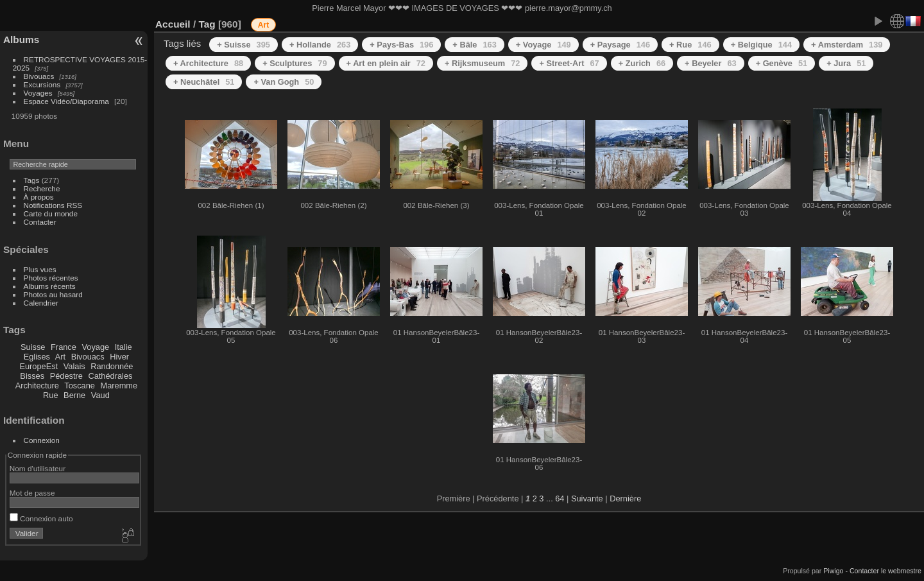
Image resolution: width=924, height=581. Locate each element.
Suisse (33, 347)
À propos (39, 197)
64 (560, 499)
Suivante (587, 499)
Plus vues (40, 269)
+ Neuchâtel (204, 82)
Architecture (37, 386)
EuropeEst (38, 366)
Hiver (119, 357)
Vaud (100, 395)
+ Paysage (620, 45)
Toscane (80, 386)
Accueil (173, 24)
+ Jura (846, 63)
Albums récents (50, 286)
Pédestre (66, 376)
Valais (74, 366)
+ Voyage (543, 45)
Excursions (42, 84)
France (64, 347)
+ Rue (690, 45)
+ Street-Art (569, 63)
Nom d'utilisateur (38, 468)
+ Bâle (474, 45)
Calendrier (41, 303)
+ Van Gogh (284, 82)
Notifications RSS (53, 205)
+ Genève (782, 63)
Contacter (40, 222)
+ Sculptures (295, 63)
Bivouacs (39, 76)
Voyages (38, 93)
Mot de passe (32, 493)
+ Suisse (244, 45)
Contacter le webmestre (886, 571)
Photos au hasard (53, 294)
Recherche (42, 188)
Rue (50, 395)
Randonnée (112, 366)
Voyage (95, 347)
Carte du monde (51, 213)
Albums (21, 39)
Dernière (625, 499)
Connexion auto (41, 518)
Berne (74, 395)
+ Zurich (642, 63)
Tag (207, 24)
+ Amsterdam (847, 45)
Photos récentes (51, 278)
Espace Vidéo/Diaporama (66, 101)
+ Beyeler (711, 63)
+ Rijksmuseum (482, 63)
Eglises (37, 357)
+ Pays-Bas (401, 45)
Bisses (32, 376)
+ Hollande (320, 45)
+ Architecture (208, 63)
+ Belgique (761, 45)
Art (60, 357)
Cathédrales (110, 376)
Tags (32, 180)
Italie (124, 347)
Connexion (42, 440)
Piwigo (833, 571)
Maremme (119, 386)
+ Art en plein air (386, 63)
